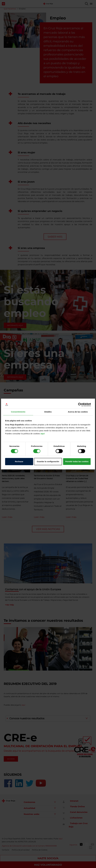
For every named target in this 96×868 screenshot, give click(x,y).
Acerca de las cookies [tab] (78, 412)
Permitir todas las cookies (77, 461)
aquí (43, 434)
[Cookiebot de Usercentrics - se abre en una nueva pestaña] (80, 405)
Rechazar (19, 461)
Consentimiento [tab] (18, 412)
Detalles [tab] (48, 412)
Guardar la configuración (48, 461)
